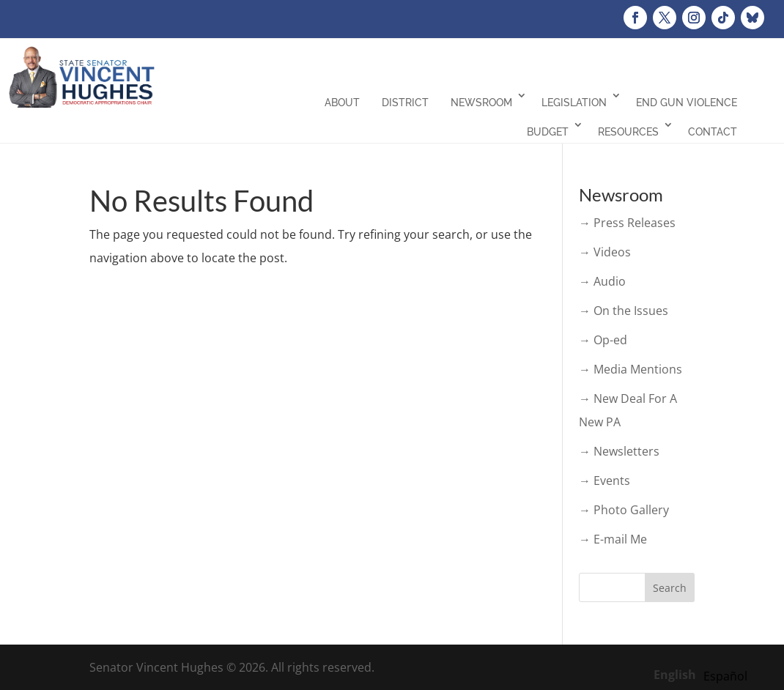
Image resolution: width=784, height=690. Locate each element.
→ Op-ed (603, 340)
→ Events (604, 481)
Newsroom (481, 103)
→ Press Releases (627, 223)
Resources (628, 132)
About (342, 103)
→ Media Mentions (630, 369)
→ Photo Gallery (624, 510)
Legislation (574, 103)
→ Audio (602, 281)
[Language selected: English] (704, 674)
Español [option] (725, 676)
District (405, 103)
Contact (713, 132)
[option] (725, 676)
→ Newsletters (619, 451)
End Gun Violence (687, 103)
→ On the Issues (624, 311)
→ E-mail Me (613, 539)
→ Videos (605, 252)
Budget (548, 132)
